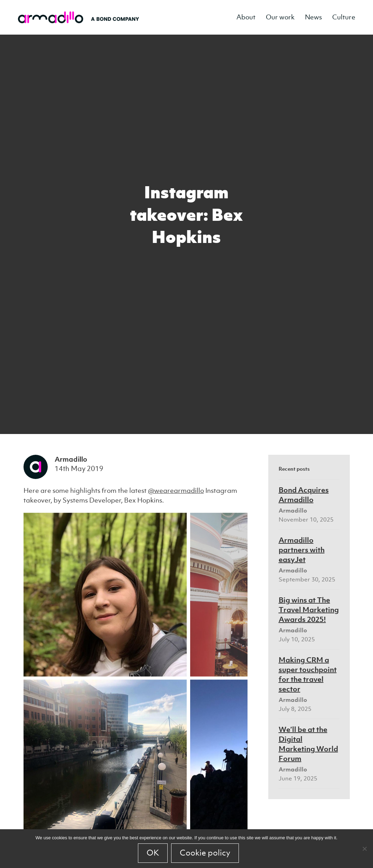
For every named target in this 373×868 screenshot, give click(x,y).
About (246, 17)
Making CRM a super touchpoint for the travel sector (308, 674)
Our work (280, 17)
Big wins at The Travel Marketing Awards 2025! (309, 609)
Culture (344, 17)
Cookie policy (205, 853)
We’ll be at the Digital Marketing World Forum (308, 744)
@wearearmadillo (176, 491)
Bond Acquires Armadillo (304, 495)
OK (153, 853)
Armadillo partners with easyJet (302, 550)
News (313, 17)
